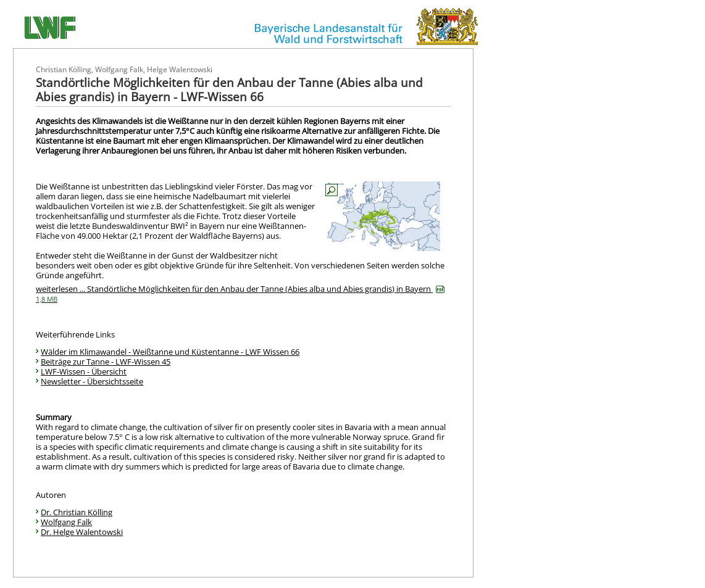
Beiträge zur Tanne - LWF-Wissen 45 (106, 362)
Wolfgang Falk (66, 522)
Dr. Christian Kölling (77, 512)
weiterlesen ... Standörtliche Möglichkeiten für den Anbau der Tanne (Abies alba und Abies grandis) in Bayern (240, 293)
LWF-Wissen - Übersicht (84, 371)
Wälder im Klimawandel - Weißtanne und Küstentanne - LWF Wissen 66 (170, 352)
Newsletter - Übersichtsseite (92, 381)
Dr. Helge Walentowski (82, 532)
